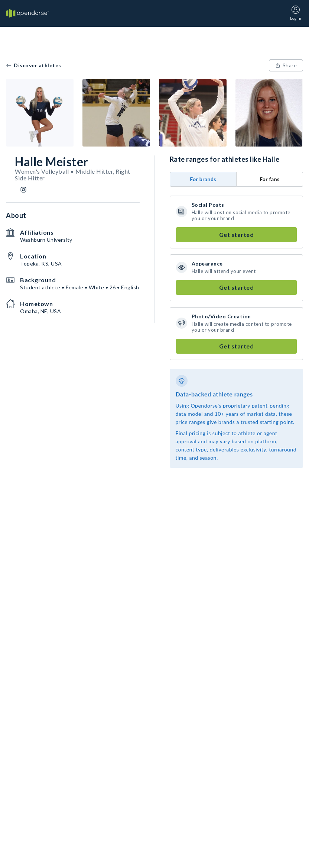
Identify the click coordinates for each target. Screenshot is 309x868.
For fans (270, 179)
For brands (203, 179)
